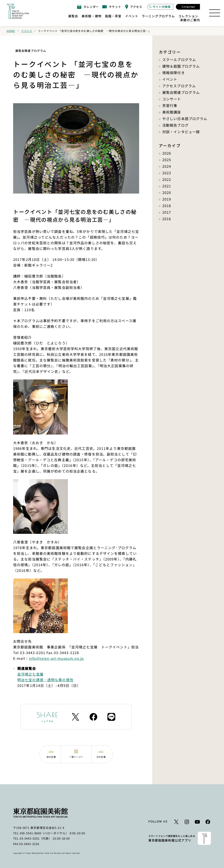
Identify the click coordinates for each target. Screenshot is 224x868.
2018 (167, 206)
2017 (167, 212)
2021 (167, 186)
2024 (167, 166)
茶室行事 (170, 105)
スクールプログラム (179, 59)
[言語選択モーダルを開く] (188, 7)
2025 (167, 160)
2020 (167, 192)
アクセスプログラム (179, 86)
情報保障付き (174, 73)
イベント (27, 31)
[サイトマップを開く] (215, 13)
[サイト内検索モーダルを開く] (160, 7)
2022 (167, 179)
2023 (167, 173)
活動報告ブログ (175, 125)
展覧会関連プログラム (181, 92)
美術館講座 (172, 112)
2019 (167, 199)
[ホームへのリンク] (18, 11)
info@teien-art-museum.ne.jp (56, 658)
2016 (167, 219)
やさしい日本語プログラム (185, 119)
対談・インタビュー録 (181, 132)
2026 (167, 153)
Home (11, 31)
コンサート (172, 99)
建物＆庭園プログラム (181, 66)
